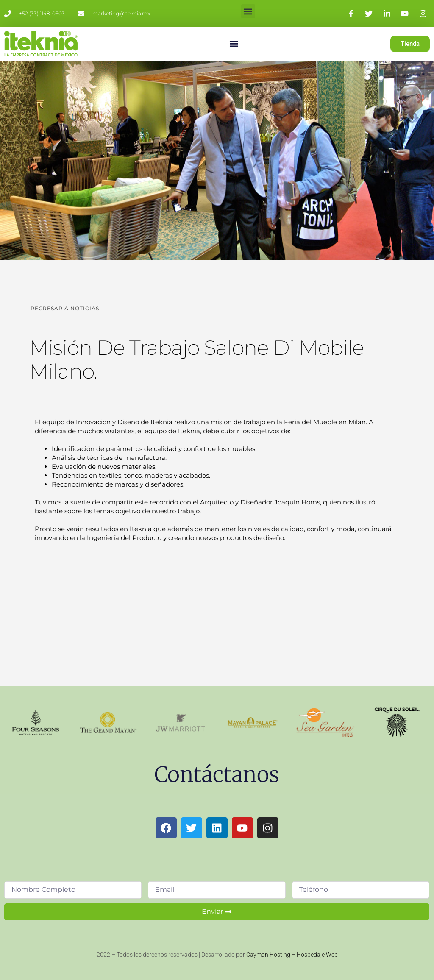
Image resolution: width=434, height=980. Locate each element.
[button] (248, 11)
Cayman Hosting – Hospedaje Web (292, 955)
